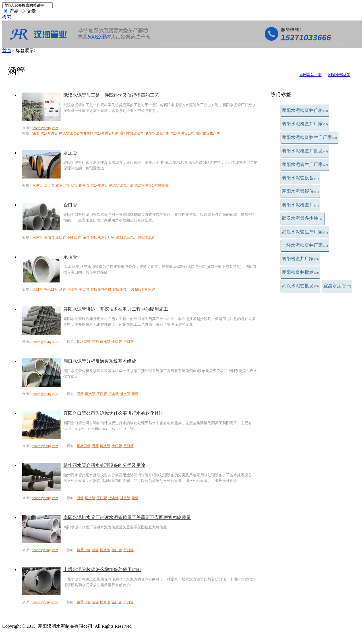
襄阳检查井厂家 (300, 259)
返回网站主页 (311, 75)
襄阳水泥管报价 (300, 191)
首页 (7, 51)
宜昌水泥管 (337, 286)
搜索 (7, 17)
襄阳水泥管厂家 (157, 133)
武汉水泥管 (49, 133)
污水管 (113, 394)
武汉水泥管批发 (300, 286)
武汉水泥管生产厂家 (305, 232)
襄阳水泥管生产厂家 (305, 164)
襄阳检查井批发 (300, 272)
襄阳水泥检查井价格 (305, 110)
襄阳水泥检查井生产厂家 (309, 137)
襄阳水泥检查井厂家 (305, 124)
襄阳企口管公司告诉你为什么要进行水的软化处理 (113, 413)
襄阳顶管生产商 (208, 133)
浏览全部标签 (339, 75)
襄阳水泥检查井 (300, 205)
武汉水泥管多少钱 (303, 218)
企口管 (49, 185)
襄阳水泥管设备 (300, 178)
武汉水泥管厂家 (107, 133)
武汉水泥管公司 (183, 133)
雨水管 (84, 185)
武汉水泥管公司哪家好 (76, 133)
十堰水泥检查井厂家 (305, 245)
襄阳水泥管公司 (132, 133)
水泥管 (70, 153)
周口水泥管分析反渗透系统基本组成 (100, 361)
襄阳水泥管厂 (126, 237)
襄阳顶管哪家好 (143, 290)
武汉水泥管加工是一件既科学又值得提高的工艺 (111, 95)
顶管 (135, 394)
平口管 (84, 290)
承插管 (49, 237)
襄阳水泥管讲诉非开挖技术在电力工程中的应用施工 (116, 309)
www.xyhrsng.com (45, 128)
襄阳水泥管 (146, 237)
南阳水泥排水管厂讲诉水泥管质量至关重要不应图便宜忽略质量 (127, 517)
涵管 (36, 133)
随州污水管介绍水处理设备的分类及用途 (104, 465)
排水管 (125, 394)
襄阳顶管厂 (121, 290)
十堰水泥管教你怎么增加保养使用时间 (102, 570)
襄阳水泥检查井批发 (305, 151)
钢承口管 (63, 185)
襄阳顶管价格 (101, 290)
